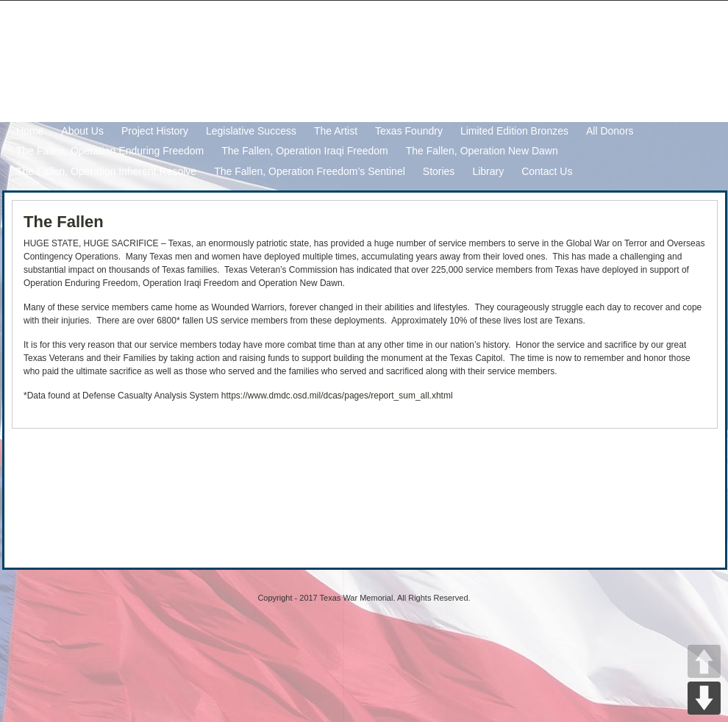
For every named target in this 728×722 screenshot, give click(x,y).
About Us (82, 131)
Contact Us (547, 171)
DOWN (704, 698)
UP (704, 661)
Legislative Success (251, 131)
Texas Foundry (409, 131)
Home (30, 131)
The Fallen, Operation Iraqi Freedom (304, 151)
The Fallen (64, 222)
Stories (439, 171)
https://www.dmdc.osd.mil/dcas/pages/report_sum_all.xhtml (337, 396)
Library (488, 171)
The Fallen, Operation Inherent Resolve (106, 171)
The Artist (336, 131)
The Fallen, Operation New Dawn (482, 151)
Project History (155, 131)
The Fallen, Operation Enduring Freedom (110, 151)
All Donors (610, 131)
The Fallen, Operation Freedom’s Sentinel (310, 171)
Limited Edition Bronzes (514, 131)
